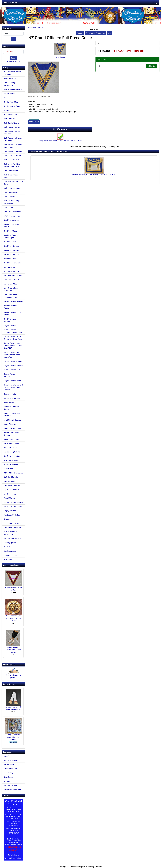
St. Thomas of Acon (11, 460)
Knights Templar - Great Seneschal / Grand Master (13, 338)
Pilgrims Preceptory (11, 465)
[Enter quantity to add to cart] (122, 66)
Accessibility (8, 773)
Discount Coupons (10, 785)
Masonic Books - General (13, 89)
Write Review (34, 122)
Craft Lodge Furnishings (12, 156)
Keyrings (7, 519)
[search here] (13, 52)
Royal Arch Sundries (11, 242)
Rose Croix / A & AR (11, 448)
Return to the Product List (95, 33)
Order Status (8, 777)
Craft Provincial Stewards (13, 151)
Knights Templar (10, 326)
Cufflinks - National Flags (13, 486)
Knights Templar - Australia (10, 375)
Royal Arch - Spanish (11, 250)
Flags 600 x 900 (9, 498)
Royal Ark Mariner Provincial (10, 307)
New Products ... (10, 551)
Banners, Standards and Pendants (12, 73)
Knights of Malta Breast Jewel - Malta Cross (13, 641)
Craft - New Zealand (36, 27)
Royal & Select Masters (12, 439)
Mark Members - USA (11, 271)
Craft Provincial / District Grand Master (13, 146)
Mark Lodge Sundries (11, 280)
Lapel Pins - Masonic (11, 490)
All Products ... (9, 559)
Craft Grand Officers (11, 171)
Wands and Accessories (12, 538)
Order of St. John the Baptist (11, 408)
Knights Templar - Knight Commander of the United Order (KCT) (13, 346)
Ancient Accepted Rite (12, 452)
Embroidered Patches (12, 523)
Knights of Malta (10, 394)
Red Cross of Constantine (13, 456)
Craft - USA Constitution (12, 212)
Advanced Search (13, 61)
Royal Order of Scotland (12, 443)
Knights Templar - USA (12, 370)
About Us (7, 756)
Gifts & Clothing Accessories (9, 84)
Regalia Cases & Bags (12, 106)
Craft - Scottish (9, 197)
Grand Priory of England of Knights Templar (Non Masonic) (13, 387)
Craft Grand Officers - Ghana (11, 176)
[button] (155, 3)
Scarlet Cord (8, 469)
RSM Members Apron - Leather (13, 581)
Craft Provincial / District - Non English (13, 133)
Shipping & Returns (11, 760)
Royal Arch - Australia (11, 254)
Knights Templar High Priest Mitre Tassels (13, 700)
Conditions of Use (10, 769)
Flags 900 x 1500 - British (13, 507)
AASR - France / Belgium (13, 216)
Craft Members (9, 119)
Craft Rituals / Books (11, 123)
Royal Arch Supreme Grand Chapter (11, 236)
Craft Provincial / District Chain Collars (13, 139)
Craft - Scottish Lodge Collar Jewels (12, 202)
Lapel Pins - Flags (10, 494)
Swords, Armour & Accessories (10, 533)
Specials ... (8, 547)
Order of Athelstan (10, 424)
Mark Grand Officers (11, 284)
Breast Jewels (9, 402)
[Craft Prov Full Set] (13, 830)
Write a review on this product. (13, 674)
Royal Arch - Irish (10, 259)
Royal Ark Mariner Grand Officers (13, 314)
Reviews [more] (9, 665)
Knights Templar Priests (12, 381)
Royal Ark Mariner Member (13, 301)
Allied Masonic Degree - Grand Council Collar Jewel (13, 610)
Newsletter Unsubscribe (12, 790)
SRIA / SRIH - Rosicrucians (13, 473)
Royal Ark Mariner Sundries (10, 320)
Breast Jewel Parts (11, 79)
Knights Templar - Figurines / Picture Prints (13, 331)
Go (13, 39)
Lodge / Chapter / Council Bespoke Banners (13, 729)
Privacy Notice (9, 764)
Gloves (6, 110)
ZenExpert (98, 867)
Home (7, 3)
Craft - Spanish (9, 208)
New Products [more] (11, 565)
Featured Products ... (11, 555)
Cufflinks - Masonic (11, 477)
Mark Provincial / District (13, 276)
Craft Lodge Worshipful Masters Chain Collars (12, 165)
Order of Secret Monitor (12, 428)
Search (13, 58)
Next (109, 33)
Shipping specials (10, 543)
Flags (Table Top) (10, 511)
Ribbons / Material (10, 115)
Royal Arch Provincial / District (12, 226)
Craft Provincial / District (13, 127)
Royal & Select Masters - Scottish (12, 434)
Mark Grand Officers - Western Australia (11, 296)
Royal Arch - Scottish (11, 246)
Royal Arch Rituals (10, 231)
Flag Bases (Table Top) (12, 515)
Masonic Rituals (10, 94)
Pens (6, 98)
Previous (80, 33)
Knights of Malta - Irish (12, 398)
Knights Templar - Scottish (13, 366)
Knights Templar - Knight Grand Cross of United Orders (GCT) (13, 355)
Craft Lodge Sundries (11, 160)
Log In (16, 3)
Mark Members (9, 267)
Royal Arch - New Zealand (13, 263)
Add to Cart (152, 66)
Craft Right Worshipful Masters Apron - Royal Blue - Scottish (94, 175)
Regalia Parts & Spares (12, 102)
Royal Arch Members (11, 220)
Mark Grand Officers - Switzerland (11, 289)
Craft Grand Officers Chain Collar (13, 183)
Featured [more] (9, 684)
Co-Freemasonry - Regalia (13, 528)
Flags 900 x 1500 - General (13, 502)
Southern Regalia (78, 867)
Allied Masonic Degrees (12, 420)
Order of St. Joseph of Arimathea (12, 415)
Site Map (7, 781)
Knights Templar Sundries (13, 361)
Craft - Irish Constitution (12, 188)
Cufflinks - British (10, 481)
